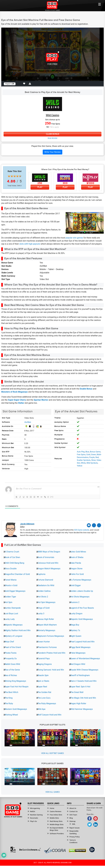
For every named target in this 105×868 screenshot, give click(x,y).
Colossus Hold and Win (48, 562)
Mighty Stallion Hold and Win (18, 630)
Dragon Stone (76, 568)
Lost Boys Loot (11, 613)
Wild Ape (41, 709)
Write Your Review (52, 152)
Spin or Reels (43, 680)
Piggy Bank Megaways (80, 647)
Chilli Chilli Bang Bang (14, 562)
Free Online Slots (56, 814)
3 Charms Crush (12, 551)
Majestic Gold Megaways (81, 619)
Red (97, 457)
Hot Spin (8, 602)
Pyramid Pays (44, 658)
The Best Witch (11, 692)
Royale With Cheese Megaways (84, 669)
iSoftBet (28, 422)
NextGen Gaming (36, 814)
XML (74, 824)
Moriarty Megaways (46, 630)
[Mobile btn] (100, 4)
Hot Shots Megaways (80, 596)
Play (40, 187)
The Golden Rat (44, 692)
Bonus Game (95, 452)
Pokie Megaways (78, 652)
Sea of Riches (11, 675)
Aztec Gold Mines (78, 551)
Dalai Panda (76, 562)
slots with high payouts (30, 244)
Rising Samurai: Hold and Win (51, 669)
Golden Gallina (44, 591)
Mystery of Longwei (13, 636)
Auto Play (81, 452)
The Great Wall (77, 692)
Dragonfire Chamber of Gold (17, 574)
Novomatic (34, 818)
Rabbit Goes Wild (12, 664)
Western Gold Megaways (16, 709)
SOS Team (73, 814)
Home (52, 808)
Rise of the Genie (12, 669)
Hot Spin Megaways (46, 602)
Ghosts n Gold (11, 585)
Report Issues (74, 827)
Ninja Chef (9, 641)
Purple (92, 457)
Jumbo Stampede (13, 607)
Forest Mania (10, 579)
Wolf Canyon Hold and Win (49, 714)
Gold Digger (75, 585)
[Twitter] (95, 525)
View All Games (52, 792)
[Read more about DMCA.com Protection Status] (77, 850)
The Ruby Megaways (47, 703)
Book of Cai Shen (12, 557)
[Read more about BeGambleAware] (30, 849)
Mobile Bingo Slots (57, 824)
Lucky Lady (10, 619)
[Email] (90, 525)
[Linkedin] (99, 525)
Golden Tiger (10, 596)
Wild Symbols (92, 463)
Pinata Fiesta (10, 652)
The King (9, 697)
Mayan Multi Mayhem (47, 624)
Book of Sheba (77, 557)
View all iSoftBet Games (52, 753)
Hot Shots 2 (43, 596)
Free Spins (81, 455)
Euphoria (41, 574)
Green (93, 455)
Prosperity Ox (11, 658)
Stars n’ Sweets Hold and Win (83, 680)
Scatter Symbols (84, 460)
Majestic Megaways (14, 624)
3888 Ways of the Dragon (49, 551)
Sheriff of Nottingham (80, 675)
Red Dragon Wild (78, 664)
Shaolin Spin (43, 675)
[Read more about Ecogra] (55, 850)
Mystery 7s (75, 630)
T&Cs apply (54, 127)
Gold (88, 455)
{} (48, 497)
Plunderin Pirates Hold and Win (51, 652)
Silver (93, 460)
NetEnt (33, 811)
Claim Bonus (52, 134)
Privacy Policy (74, 836)
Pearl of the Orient (13, 647)
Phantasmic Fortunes (47, 647)
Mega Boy (75, 624)
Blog (71, 818)
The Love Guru (44, 697)
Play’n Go (34, 821)
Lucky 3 (41, 613)
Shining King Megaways (15, 680)
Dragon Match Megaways (49, 568)
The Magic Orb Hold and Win (83, 697)
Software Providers (57, 833)
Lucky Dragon (76, 613)
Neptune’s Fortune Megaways (51, 636)
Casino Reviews (55, 811)
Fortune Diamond (45, 579)
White (83, 463)
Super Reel (42, 686)
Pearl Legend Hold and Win (82, 641)
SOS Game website (82, 530)
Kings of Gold (43, 607)
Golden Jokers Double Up (82, 591)
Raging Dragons (45, 664)
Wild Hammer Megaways (81, 709)
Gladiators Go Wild (46, 585)
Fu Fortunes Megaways (81, 579)
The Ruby (9, 703)
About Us (73, 808)
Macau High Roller (46, 619)
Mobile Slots (54, 818)
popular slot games (74, 238)
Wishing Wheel (11, 714)
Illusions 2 (75, 602)
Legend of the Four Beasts (82, 607)
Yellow (80, 466)
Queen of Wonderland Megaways (85, 658)
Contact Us (73, 811)
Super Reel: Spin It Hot (80, 686)
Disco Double (11, 568)
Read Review (52, 138)
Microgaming (35, 808)
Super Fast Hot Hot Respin (17, 686)
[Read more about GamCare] (13, 849)
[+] (52, 497)
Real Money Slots (56, 821)
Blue (87, 452)
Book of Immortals (46, 557)
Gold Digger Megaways (15, 591)
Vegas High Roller (78, 703)
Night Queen (76, 636)
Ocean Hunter (44, 641)
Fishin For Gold (77, 574)
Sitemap (72, 821)
